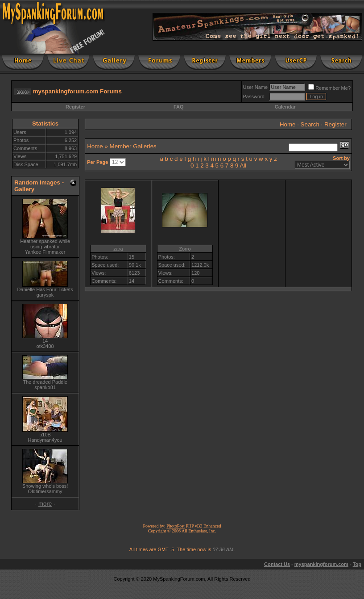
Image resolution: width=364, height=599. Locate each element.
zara (118, 249)
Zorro (185, 249)
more (45, 504)
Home (288, 124)
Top (357, 564)
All (243, 165)
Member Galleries (133, 146)
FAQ (179, 107)
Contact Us (277, 564)
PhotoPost (176, 526)
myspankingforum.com (321, 564)
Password (254, 96)
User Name (256, 87)
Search (310, 124)
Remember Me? (329, 88)
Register (75, 107)
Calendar (285, 107)
